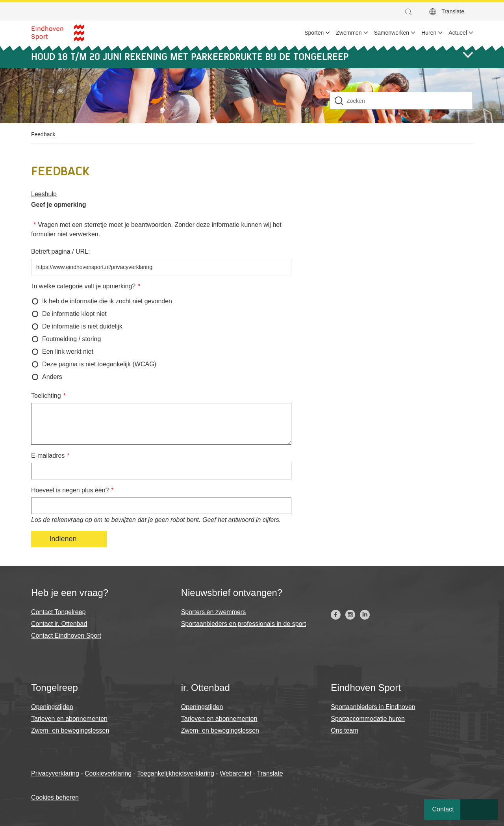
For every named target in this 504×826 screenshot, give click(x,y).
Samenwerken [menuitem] (392, 33)
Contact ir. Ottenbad (59, 624)
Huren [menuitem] (429, 33)
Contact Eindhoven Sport (66, 636)
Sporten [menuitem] (314, 33)
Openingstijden (52, 707)
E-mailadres (48, 456)
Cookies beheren (55, 797)
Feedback (43, 134)
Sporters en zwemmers (214, 612)
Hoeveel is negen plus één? (70, 490)
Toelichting (46, 396)
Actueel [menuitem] (458, 33)
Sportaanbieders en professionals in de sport (244, 624)
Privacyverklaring (55, 773)
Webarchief (236, 773)
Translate (453, 11)
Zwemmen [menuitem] (349, 33)
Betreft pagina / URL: (60, 252)
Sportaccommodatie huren (368, 719)
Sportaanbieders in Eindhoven (373, 707)
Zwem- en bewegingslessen (70, 730)
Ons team (344, 730)
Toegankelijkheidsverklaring (176, 773)
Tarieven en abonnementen (69, 719)
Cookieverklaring (108, 773)
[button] (410, 12)
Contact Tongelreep (58, 612)
